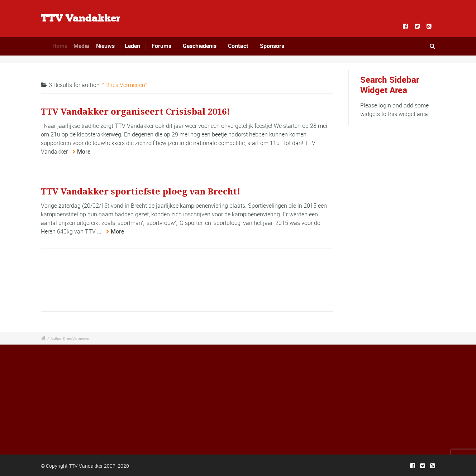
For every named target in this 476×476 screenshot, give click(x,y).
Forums (161, 46)
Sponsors (272, 46)
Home (62, 46)
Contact (238, 46)
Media (85, 46)
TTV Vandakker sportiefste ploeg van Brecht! (141, 192)
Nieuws (108, 46)
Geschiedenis (200, 46)
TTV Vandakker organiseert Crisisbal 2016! (135, 112)
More (84, 152)
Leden (133, 46)
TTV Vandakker (81, 19)
